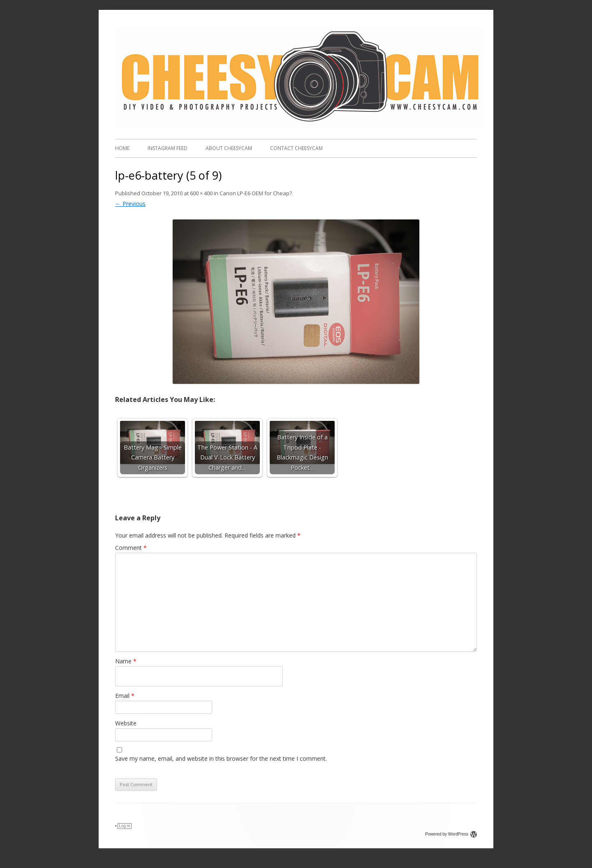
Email (125, 696)
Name (126, 661)
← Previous (130, 204)
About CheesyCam (229, 148)
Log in (124, 826)
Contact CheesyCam (296, 148)
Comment (131, 548)
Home (122, 148)
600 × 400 (201, 193)
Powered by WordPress (451, 834)
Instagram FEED (168, 148)
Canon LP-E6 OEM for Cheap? (256, 193)
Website (126, 723)
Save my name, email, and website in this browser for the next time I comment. (221, 758)
